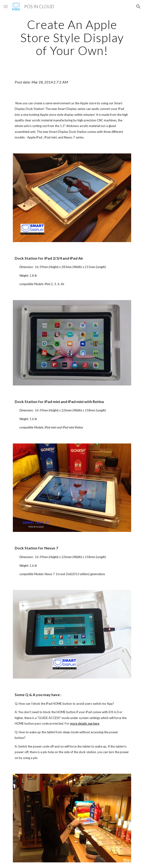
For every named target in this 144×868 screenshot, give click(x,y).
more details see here (85, 723)
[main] (72, 38)
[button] (6, 6)
